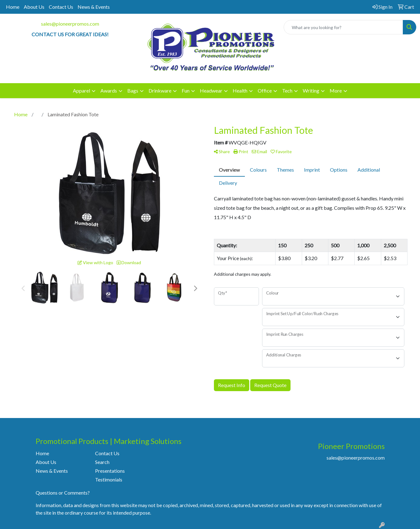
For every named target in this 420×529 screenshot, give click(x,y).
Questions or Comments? (63, 493)
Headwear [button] (211, 91)
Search (102, 462)
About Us (34, 7)
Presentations (110, 471)
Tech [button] (287, 91)
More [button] (336, 91)
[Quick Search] (343, 27)
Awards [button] (109, 91)
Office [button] (265, 91)
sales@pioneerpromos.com (70, 24)
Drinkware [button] (160, 91)
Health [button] (240, 91)
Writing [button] (311, 91)
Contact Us (61, 7)
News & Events (94, 7)
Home (13, 7)
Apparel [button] (81, 91)
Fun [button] (186, 91)
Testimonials (109, 479)
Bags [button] (133, 91)
